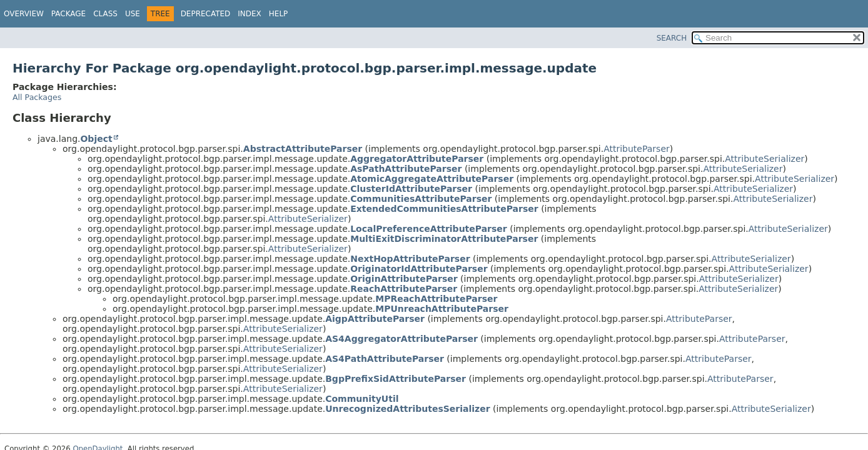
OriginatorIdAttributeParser (419, 269)
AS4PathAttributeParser (385, 359)
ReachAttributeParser (404, 289)
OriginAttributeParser (404, 279)
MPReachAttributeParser (436, 299)
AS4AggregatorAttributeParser (401, 339)
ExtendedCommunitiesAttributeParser (444, 209)
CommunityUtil (362, 399)
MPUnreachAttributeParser (442, 309)
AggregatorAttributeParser (417, 159)
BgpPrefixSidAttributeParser (396, 379)
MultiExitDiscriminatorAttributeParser (444, 239)
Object (96, 139)
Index (250, 14)
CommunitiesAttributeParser (421, 199)
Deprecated (206, 14)
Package (68, 14)
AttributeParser (637, 149)
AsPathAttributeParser (406, 169)
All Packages (37, 97)
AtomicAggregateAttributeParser (432, 179)
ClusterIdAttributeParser (411, 189)
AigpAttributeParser (375, 319)
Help (279, 14)
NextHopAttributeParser (410, 259)
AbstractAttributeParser (303, 149)
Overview (24, 14)
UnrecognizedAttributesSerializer (407, 409)
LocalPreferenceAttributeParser (429, 229)
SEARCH (672, 38)
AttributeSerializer (765, 159)
